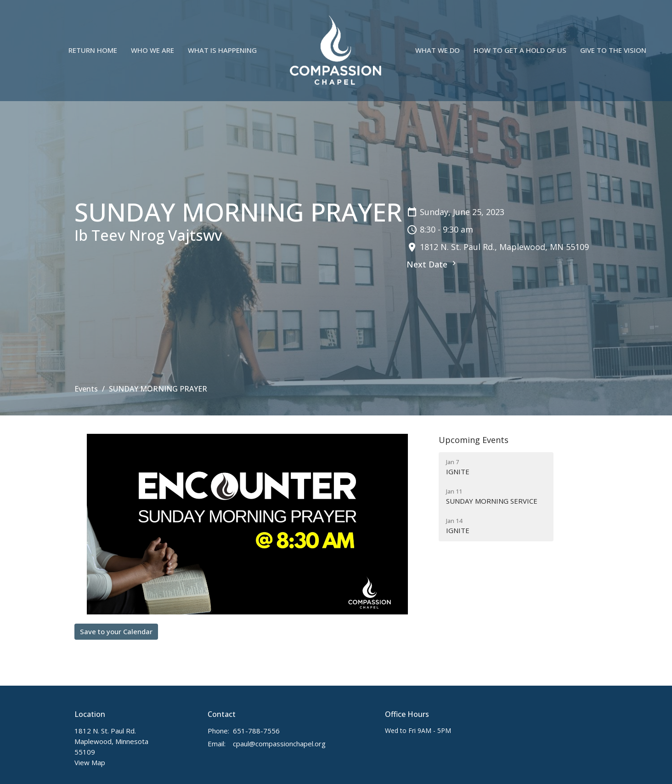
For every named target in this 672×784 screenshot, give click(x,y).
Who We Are (152, 50)
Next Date (432, 264)
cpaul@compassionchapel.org (279, 744)
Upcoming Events (474, 440)
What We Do (438, 50)
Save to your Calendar (116, 631)
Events (86, 389)
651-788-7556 (256, 731)
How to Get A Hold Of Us (520, 50)
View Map (90, 762)
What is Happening (222, 50)
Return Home (93, 50)
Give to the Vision (613, 50)
